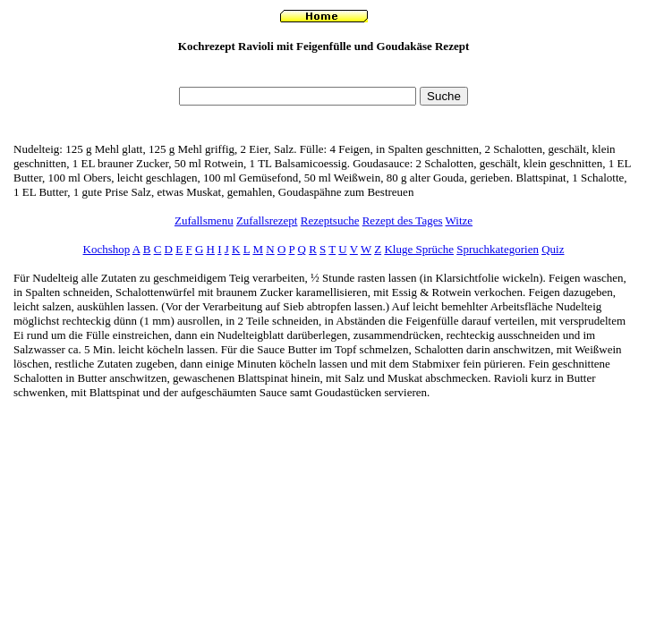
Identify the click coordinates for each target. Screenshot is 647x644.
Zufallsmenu (204, 220)
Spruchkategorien (498, 249)
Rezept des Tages (403, 220)
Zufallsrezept (267, 220)
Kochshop (107, 249)
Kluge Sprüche (419, 249)
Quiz (553, 249)
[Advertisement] (324, 75)
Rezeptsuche (330, 220)
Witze (460, 220)
